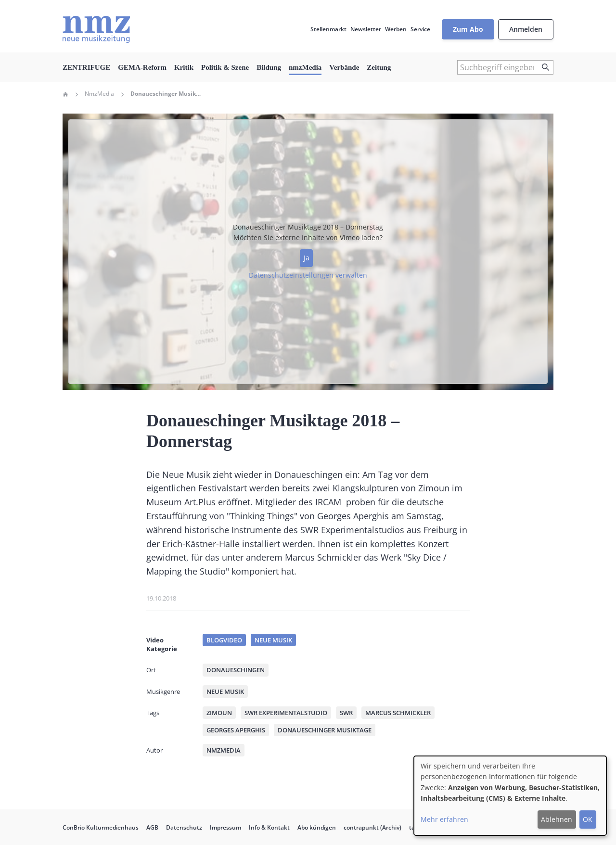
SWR (346, 713)
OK (588, 819)
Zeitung (379, 67)
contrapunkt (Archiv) (372, 827)
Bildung (269, 67)
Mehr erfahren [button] (444, 819)
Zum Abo (468, 29)
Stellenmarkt (328, 29)
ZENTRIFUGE (86, 67)
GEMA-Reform (142, 67)
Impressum (225, 827)
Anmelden (526, 29)
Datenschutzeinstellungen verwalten (308, 275)
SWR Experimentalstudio (286, 713)
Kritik (184, 67)
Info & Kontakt (269, 827)
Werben (396, 29)
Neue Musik (273, 640)
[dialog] (510, 796)
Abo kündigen (317, 827)
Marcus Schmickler (398, 713)
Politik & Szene (225, 67)
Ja (307, 258)
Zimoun (219, 713)
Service (420, 29)
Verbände (344, 67)
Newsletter (366, 29)
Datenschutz (184, 827)
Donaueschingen (236, 670)
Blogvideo (224, 640)
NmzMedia (99, 94)
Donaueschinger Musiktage (325, 730)
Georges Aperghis (236, 730)
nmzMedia (305, 67)
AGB (152, 827)
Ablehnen (557, 819)
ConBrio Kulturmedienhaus (101, 827)
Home (65, 94)
